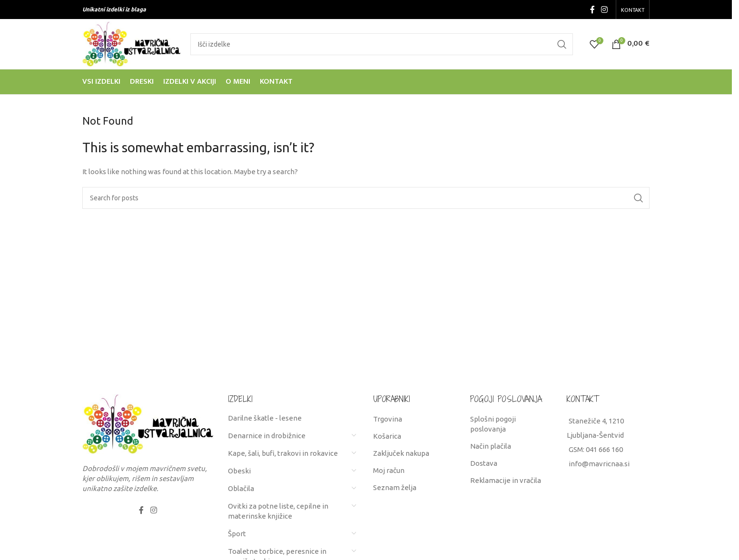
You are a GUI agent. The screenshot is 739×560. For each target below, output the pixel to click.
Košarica (387, 436)
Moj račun (389, 470)
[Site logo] (132, 43)
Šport (237, 534)
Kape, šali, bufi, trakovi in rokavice (283, 453)
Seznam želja (395, 487)
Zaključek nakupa (401, 453)
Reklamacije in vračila (506, 480)
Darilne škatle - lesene (265, 418)
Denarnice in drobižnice (267, 436)
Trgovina (388, 419)
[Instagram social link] (605, 10)
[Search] (382, 44)
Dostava (484, 463)
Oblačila (241, 488)
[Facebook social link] (592, 10)
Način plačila (491, 446)
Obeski (239, 471)
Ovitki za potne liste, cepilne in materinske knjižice (278, 511)
